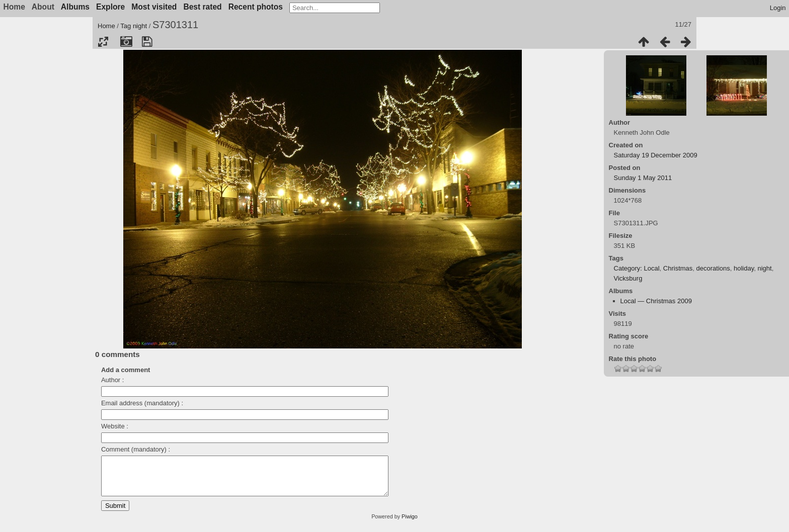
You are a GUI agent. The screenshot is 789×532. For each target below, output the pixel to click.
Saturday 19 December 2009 (656, 155)
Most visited (154, 7)
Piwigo (410, 524)
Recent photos (256, 7)
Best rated (202, 7)
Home (106, 26)
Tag (126, 26)
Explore (110, 7)
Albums (75, 7)
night (140, 26)
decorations (713, 268)
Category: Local (637, 268)
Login (778, 8)
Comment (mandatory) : (136, 449)
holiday (744, 268)
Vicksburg (628, 278)
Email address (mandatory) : (142, 403)
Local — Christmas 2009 (656, 301)
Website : (115, 426)
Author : (113, 380)
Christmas (678, 268)
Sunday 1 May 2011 (643, 178)
